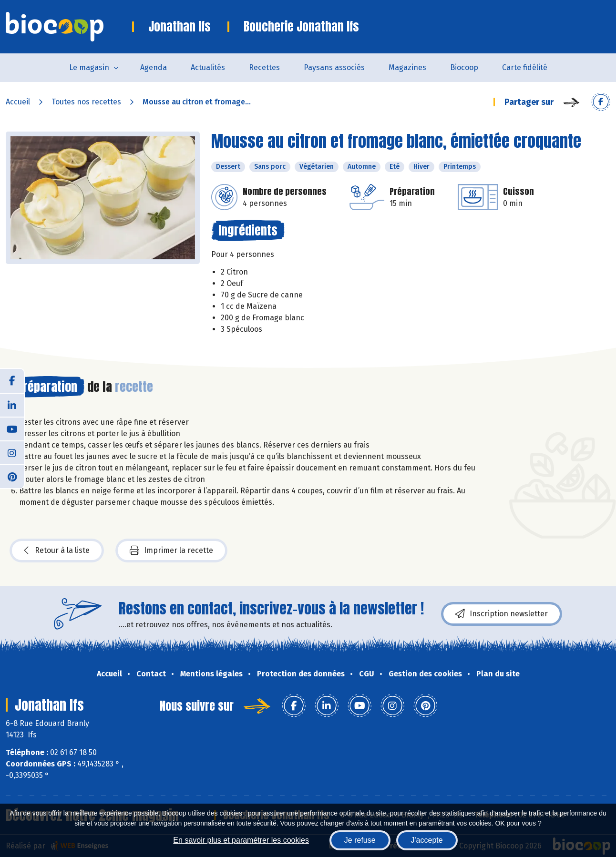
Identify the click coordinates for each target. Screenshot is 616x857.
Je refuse (360, 840)
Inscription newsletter (502, 614)
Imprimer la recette (171, 551)
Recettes (264, 67)
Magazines (407, 67)
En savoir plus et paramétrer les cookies (241, 840)
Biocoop (464, 67)
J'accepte (427, 840)
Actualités (208, 67)
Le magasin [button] (89, 67)
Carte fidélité (525, 67)
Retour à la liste (57, 551)
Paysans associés (334, 67)
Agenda (154, 67)
